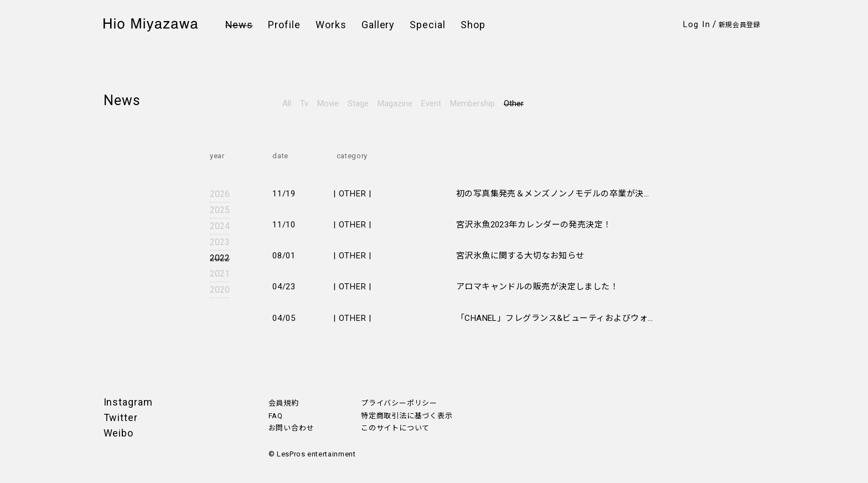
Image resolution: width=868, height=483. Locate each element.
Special (428, 25)
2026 (220, 194)
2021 (220, 274)
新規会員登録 (740, 25)
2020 (220, 290)
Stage (358, 103)
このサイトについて (395, 428)
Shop (473, 25)
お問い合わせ (291, 428)
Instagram (128, 402)
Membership (472, 103)
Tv (304, 103)
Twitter (121, 417)
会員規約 (284, 403)
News (239, 25)
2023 (220, 242)
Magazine (395, 103)
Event (431, 103)
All (287, 103)
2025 (220, 210)
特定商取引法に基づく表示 (407, 416)
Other (514, 103)
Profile (284, 25)
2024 (220, 226)
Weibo (119, 433)
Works (331, 25)
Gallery (378, 25)
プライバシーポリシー (399, 403)
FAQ (276, 416)
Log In (697, 24)
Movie (328, 103)
